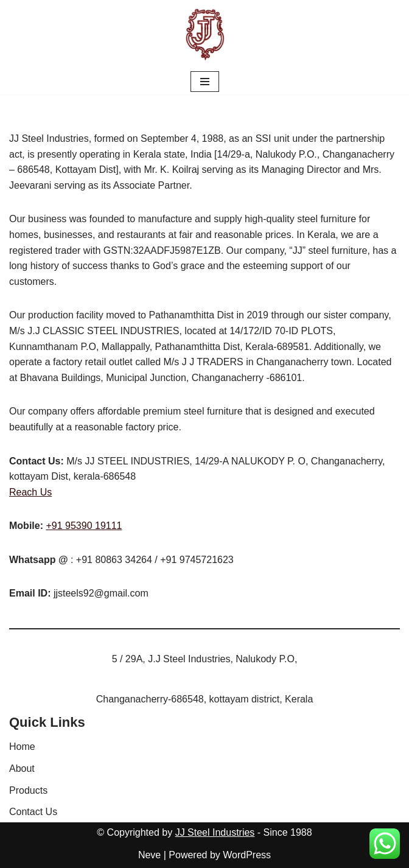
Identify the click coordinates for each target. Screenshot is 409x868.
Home (22, 747)
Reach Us (30, 492)
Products (28, 790)
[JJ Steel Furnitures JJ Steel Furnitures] (205, 34)
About (22, 768)
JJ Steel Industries (215, 832)
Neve (149, 855)
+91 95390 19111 (84, 526)
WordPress (247, 855)
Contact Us (33, 812)
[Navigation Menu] (205, 82)
